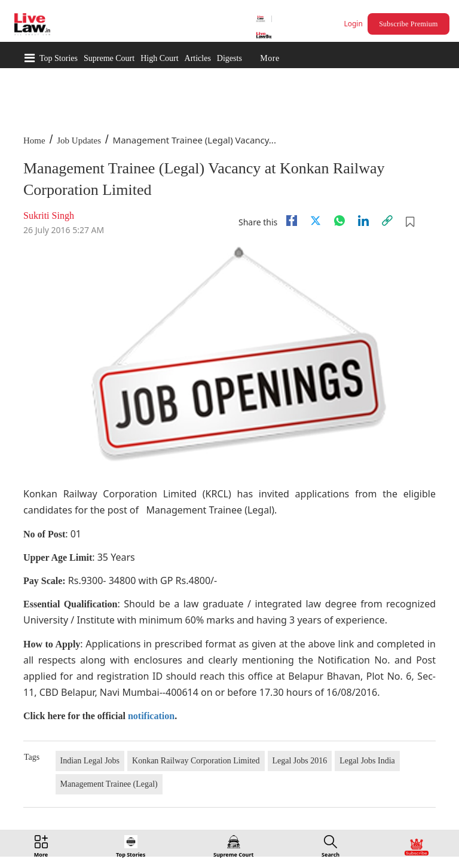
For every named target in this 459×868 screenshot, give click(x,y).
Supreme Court (109, 58)
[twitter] (316, 221)
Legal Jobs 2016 (300, 761)
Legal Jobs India (367, 761)
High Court (159, 58)
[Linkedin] (363, 221)
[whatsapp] (339, 221)
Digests (229, 58)
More (270, 58)
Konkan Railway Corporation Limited (196, 761)
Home (34, 140)
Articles (198, 58)
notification (151, 716)
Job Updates (79, 140)
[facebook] (292, 221)
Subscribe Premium (408, 24)
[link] (387, 221)
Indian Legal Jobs (90, 761)
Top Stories (59, 58)
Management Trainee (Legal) (109, 784)
